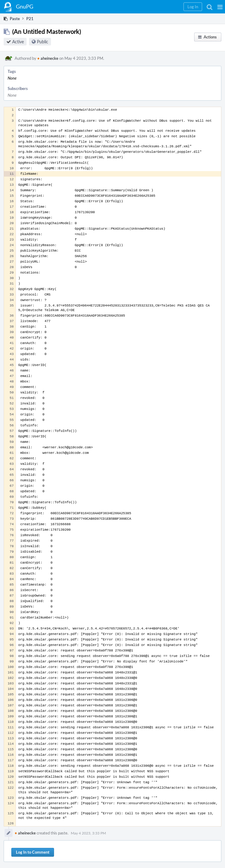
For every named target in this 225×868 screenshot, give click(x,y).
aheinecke (48, 58)
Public (43, 42)
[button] (220, 7)
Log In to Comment (33, 852)
